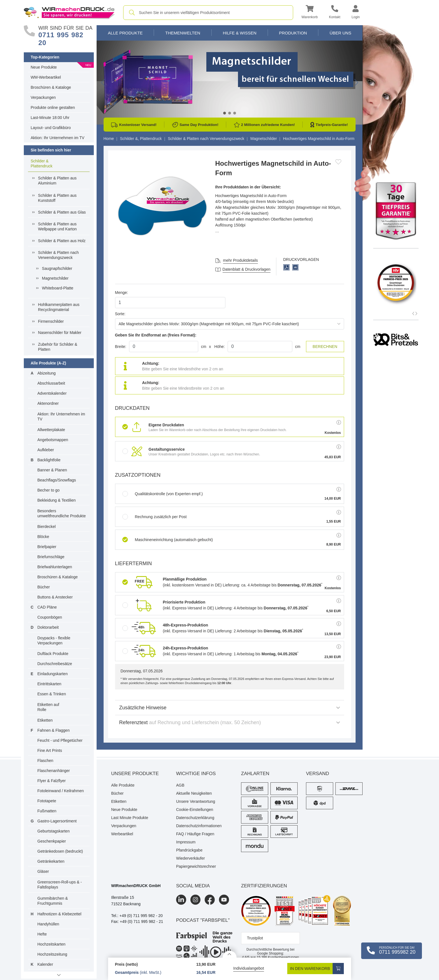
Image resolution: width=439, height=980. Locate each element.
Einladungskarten (53, 674)
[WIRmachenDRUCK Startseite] (69, 12)
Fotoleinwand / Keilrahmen (61, 791)
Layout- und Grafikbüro (51, 128)
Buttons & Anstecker (55, 597)
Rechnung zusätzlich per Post (155, 517)
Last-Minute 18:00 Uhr (50, 118)
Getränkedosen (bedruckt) (60, 851)
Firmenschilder (51, 321)
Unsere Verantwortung (196, 801)
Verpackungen (43, 97)
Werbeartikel (122, 834)
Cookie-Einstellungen (195, 810)
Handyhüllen (48, 924)
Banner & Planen (52, 470)
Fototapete (47, 801)
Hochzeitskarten (52, 944)
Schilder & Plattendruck (42, 163)
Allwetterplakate (51, 430)
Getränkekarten (51, 861)
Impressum (186, 842)
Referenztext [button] (230, 722)
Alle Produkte (125, 33)
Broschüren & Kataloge (51, 87)
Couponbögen (50, 617)
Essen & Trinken (52, 694)
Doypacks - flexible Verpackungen (54, 640)
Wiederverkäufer (191, 858)
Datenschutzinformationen (199, 826)
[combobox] (208, 13)
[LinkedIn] (181, 900)
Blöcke (43, 537)
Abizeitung (47, 373)
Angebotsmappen (53, 440)
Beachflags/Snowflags (57, 480)
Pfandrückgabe (189, 850)
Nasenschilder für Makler (60, 333)
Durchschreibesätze (55, 664)
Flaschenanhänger (54, 771)
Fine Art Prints (50, 750)
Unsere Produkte (135, 774)
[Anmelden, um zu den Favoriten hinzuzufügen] (338, 162)
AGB (180, 785)
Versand (317, 774)
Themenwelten (183, 33)
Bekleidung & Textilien (57, 500)
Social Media (193, 886)
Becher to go (49, 490)
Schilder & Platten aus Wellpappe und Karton (57, 226)
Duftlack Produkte (53, 654)
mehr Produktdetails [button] (241, 260)
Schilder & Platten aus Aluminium (57, 181)
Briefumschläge (51, 557)
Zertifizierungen (264, 886)
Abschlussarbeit (51, 383)
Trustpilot (255, 938)
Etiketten (45, 720)
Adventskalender (52, 393)
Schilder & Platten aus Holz (62, 241)
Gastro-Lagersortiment (57, 821)
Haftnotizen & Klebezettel (59, 914)
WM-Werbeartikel (46, 77)
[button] (310, 13)
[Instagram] (195, 900)
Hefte (42, 934)
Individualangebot (249, 968)
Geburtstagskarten (54, 831)
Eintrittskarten (50, 684)
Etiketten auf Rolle (48, 707)
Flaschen (45, 761)
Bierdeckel (47, 527)
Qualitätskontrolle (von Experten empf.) (163, 494)
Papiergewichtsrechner (196, 866)
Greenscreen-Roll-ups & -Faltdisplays (60, 885)
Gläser (43, 871)
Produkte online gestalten (53, 107)
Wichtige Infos (196, 774)
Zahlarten (255, 774)
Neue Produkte (44, 67)
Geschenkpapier (52, 841)
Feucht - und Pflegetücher (60, 740)
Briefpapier (47, 547)
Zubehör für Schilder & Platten (58, 347)
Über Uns (340, 33)
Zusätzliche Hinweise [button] (230, 708)
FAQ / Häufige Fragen (195, 834)
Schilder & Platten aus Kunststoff (57, 198)
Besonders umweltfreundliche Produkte (62, 513)
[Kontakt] (335, 13)
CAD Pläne (47, 607)
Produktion (293, 33)
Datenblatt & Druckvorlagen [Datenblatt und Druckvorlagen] (247, 269)
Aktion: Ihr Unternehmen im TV (58, 138)
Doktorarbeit (48, 627)
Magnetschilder (55, 278)
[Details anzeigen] (230, 954)
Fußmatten (47, 811)
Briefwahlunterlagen (55, 567)
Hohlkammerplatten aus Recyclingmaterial (59, 307)
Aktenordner (48, 403)
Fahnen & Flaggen (54, 730)
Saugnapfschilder (57, 268)
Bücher (44, 587)
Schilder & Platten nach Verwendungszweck (59, 255)
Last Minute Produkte (130, 818)
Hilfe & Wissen (240, 33)
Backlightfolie (49, 460)
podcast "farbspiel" (203, 920)
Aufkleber (46, 450)
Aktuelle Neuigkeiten (194, 793)
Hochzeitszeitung (52, 954)
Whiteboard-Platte (58, 288)
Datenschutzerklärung (195, 818)
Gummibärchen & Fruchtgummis (53, 901)
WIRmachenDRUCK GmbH (136, 886)
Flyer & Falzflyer (52, 781)
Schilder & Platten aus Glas (62, 212)
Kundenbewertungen (278, 957)
